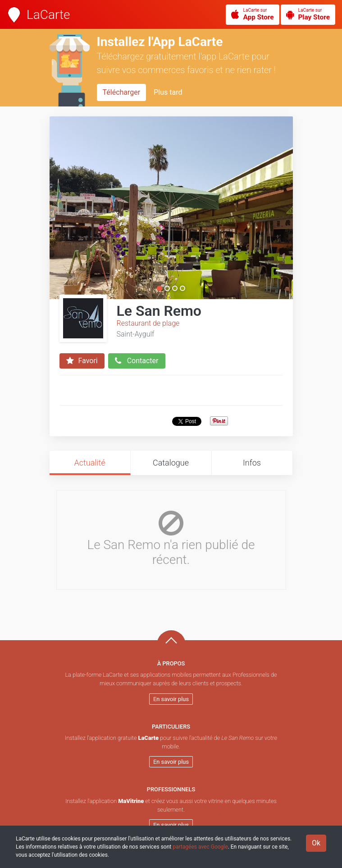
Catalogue (171, 463)
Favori (82, 361)
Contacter (137, 361)
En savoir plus (171, 699)
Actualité (89, 463)
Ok (316, 843)
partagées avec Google (200, 847)
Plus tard (168, 92)
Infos (252, 463)
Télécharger (122, 92)
